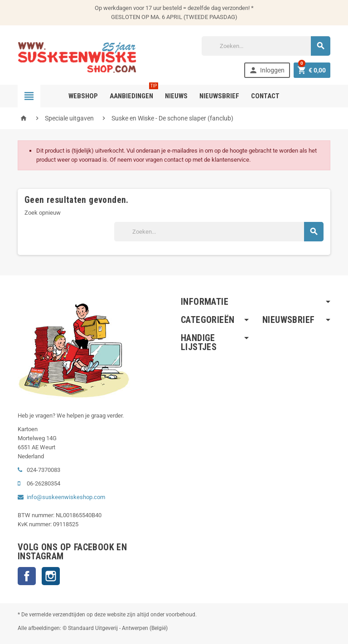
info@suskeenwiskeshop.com (66, 497)
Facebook (27, 576)
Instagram (51, 576)
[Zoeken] (266, 46)
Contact (265, 96)
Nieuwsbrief (219, 96)
